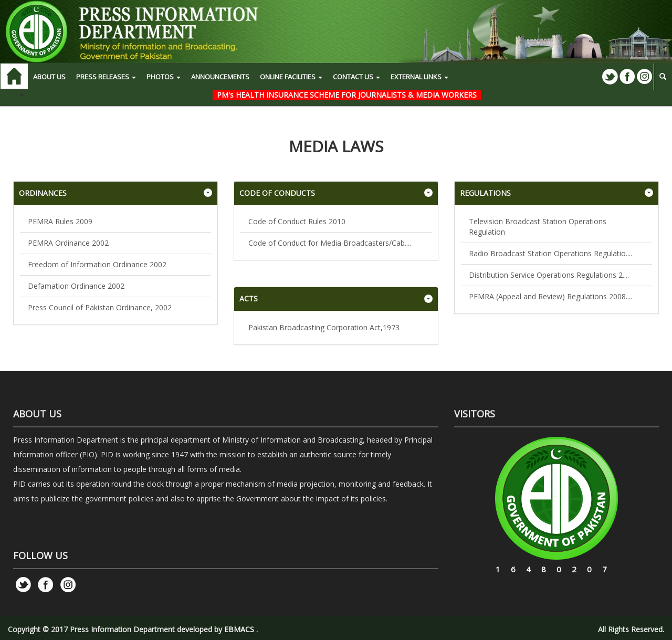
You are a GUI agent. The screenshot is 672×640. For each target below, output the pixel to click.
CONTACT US (356, 77)
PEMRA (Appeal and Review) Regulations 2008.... (550, 296)
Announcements (220, 77)
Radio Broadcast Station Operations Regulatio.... (550, 253)
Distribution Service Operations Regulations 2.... (549, 275)
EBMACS (239, 629)
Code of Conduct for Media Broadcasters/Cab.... (330, 243)
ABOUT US (49, 77)
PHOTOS (164, 77)
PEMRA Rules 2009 (60, 221)
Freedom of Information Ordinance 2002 (97, 264)
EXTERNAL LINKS (419, 77)
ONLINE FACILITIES (291, 77)
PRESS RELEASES (106, 77)
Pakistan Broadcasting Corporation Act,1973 (324, 327)
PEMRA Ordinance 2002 (68, 243)
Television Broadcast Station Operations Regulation (538, 227)
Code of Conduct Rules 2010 (297, 221)
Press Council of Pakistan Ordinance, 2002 (100, 307)
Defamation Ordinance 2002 (76, 286)
